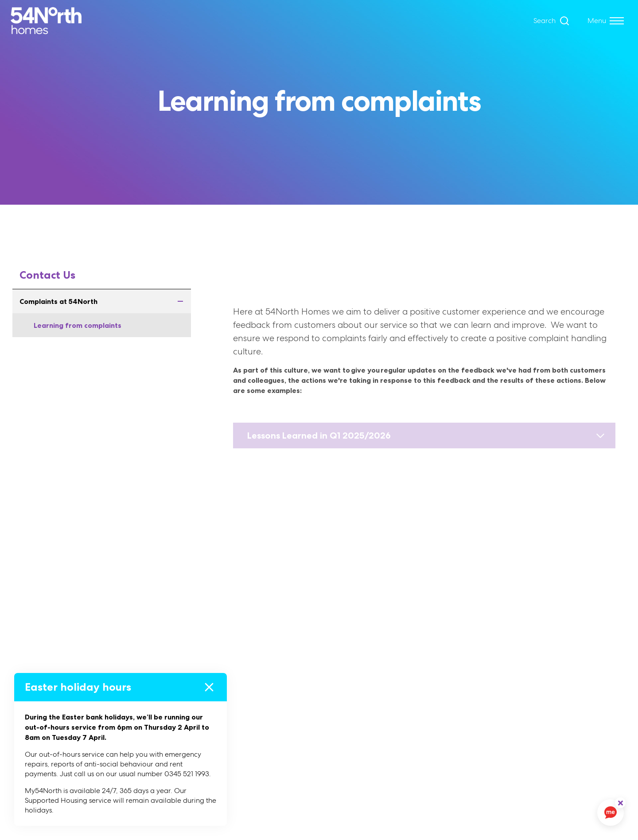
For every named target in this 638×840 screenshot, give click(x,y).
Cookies (367, 666)
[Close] (209, 687)
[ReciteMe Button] (620, 803)
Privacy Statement (385, 700)
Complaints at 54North (105, 301)
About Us (222, 666)
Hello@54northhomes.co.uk (574, 722)
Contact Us (47, 275)
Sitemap (368, 718)
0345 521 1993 (552, 739)
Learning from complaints (78, 325)
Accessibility (375, 683)
